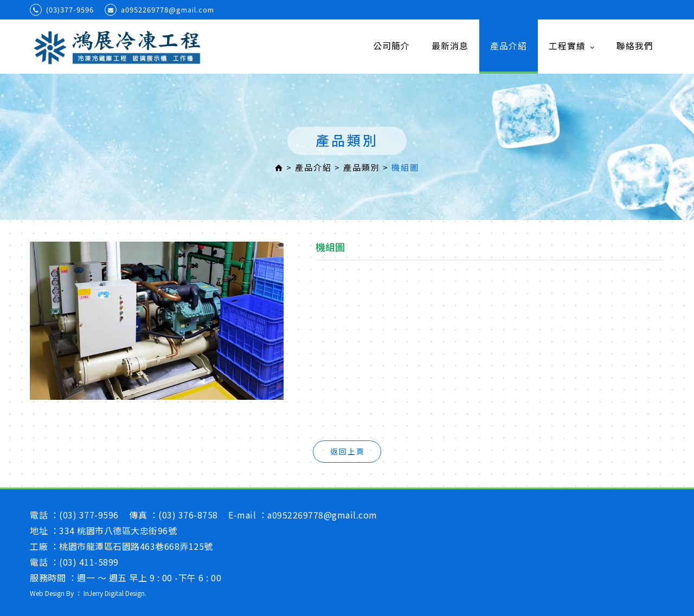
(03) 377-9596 (89, 515)
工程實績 (572, 46)
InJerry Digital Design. (115, 593)
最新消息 (450, 46)
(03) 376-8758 (188, 515)
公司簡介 (391, 46)
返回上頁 (348, 451)
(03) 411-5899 (89, 562)
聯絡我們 (635, 46)
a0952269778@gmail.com (159, 10)
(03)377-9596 (62, 10)
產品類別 (362, 167)
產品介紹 (509, 46)
